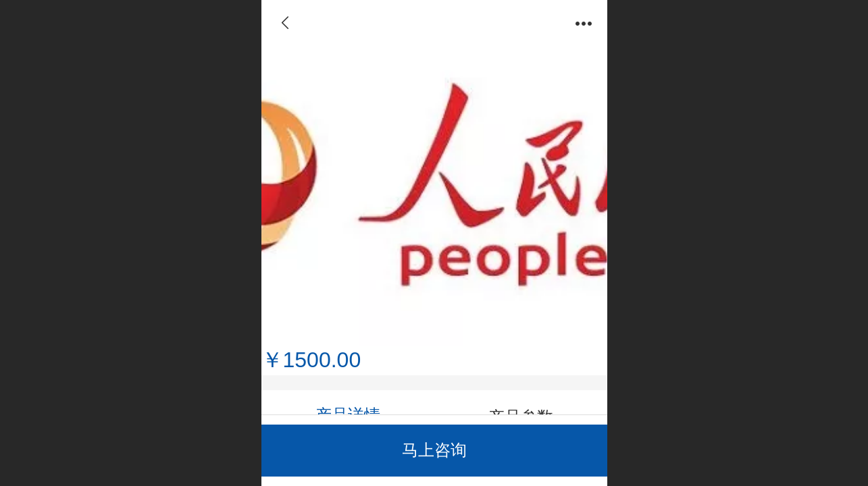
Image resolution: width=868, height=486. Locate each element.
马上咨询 (434, 450)
